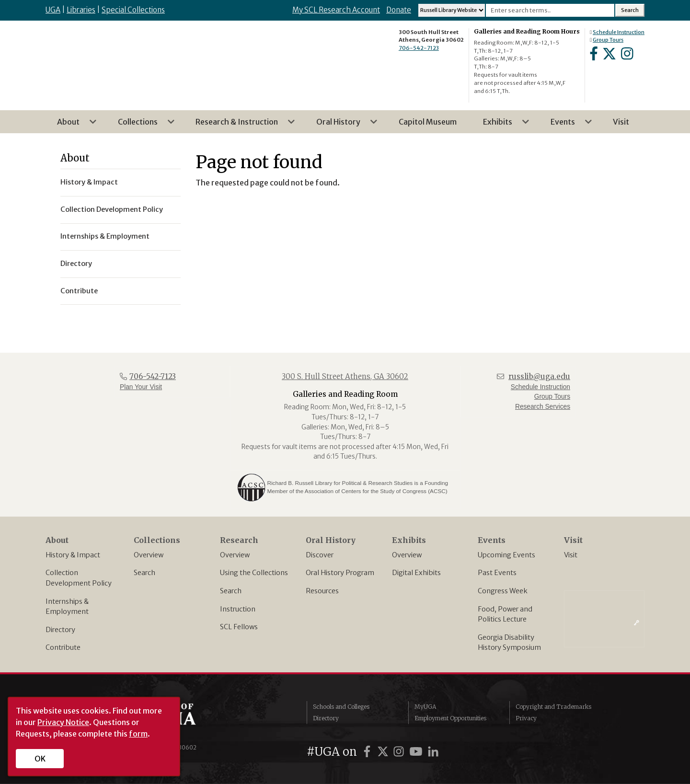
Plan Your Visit (141, 387)
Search (144, 573)
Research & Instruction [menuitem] (240, 125)
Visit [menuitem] (621, 122)
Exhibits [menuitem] (500, 125)
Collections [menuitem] (141, 125)
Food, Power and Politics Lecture (505, 614)
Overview (149, 555)
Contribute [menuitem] (79, 291)
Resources (322, 591)
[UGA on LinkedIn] (433, 752)
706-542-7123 (419, 48)
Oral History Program (340, 573)
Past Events (497, 573)
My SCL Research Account (336, 10)
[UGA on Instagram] (400, 752)
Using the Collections (254, 573)
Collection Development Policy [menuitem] (112, 209)
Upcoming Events (506, 555)
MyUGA (425, 707)
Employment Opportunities (450, 718)
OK (40, 759)
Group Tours (608, 40)
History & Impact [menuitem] (89, 182)
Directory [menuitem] (76, 264)
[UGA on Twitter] (384, 752)
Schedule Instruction (619, 32)
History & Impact (73, 555)
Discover (320, 555)
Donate (399, 10)
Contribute (63, 647)
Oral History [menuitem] (341, 125)
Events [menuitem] (566, 125)
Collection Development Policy (79, 578)
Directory (60, 630)
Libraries (81, 10)
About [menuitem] (71, 125)
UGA (53, 10)
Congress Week (503, 591)
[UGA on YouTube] (417, 752)
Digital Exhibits (416, 573)
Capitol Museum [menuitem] (428, 122)
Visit (571, 555)
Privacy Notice (63, 722)
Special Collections (133, 10)
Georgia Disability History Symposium (509, 643)
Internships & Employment (67, 607)
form (138, 734)
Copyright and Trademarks (553, 707)
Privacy (526, 718)
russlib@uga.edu (539, 376)
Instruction (238, 609)
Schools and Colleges (341, 707)
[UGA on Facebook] (368, 752)
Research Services (543, 407)
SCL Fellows (239, 627)
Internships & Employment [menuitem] (105, 236)
